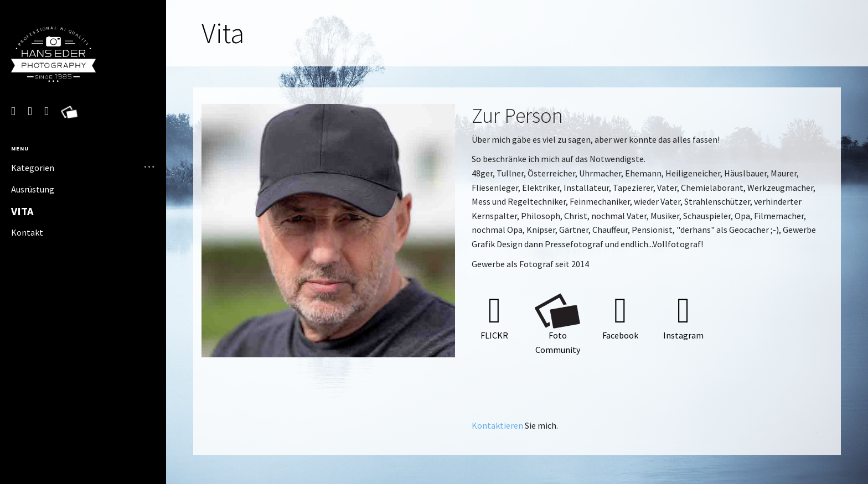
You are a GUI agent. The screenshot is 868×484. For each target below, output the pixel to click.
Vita (22, 211)
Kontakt (27, 232)
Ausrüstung (33, 189)
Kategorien (33, 168)
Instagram (683, 335)
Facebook (620, 335)
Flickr (494, 335)
